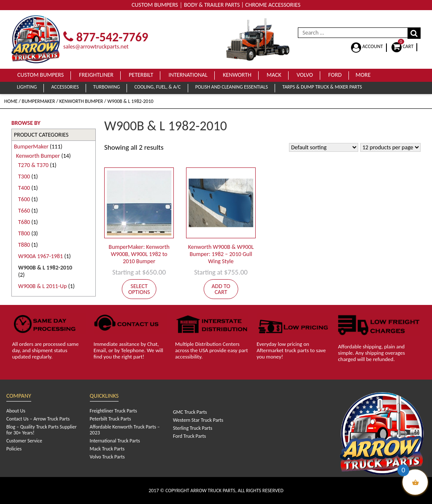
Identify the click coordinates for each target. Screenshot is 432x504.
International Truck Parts (115, 441)
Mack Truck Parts (107, 449)
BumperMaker (39, 101)
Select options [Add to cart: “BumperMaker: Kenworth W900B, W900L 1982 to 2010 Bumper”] (139, 289)
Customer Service (24, 441)
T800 (24, 233)
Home (11, 101)
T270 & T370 (33, 165)
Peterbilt (141, 75)
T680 (24, 222)
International (188, 75)
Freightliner (96, 75)
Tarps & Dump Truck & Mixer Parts (322, 87)
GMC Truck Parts (190, 412)
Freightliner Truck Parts (113, 411)
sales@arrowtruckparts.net (96, 47)
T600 (24, 199)
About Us (16, 411)
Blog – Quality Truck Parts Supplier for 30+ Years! (42, 430)
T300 (24, 177)
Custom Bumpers (40, 75)
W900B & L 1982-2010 (45, 268)
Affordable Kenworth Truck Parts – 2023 (125, 430)
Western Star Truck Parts (198, 420)
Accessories (65, 87)
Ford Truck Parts (189, 436)
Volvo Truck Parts (107, 457)
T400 (24, 188)
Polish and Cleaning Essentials (232, 87)
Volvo (305, 75)
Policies (14, 449)
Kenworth (237, 75)
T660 (24, 211)
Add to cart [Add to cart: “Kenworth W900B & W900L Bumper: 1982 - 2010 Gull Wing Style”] (221, 289)
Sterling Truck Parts (193, 428)
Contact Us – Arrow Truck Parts (38, 419)
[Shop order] (324, 147)
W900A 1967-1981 (40, 256)
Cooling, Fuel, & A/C (157, 87)
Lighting (27, 87)
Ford (335, 75)
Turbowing (107, 87)
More (363, 75)
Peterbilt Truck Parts (111, 419)
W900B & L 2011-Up (42, 286)
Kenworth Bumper (81, 101)
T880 (24, 245)
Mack (274, 75)
